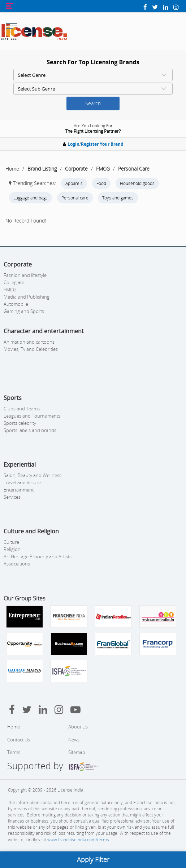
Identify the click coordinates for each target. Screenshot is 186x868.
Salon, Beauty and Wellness (33, 475)
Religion (12, 549)
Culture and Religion (31, 531)
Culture (11, 542)
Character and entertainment (44, 331)
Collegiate (14, 282)
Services (12, 497)
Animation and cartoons (29, 342)
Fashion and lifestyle (25, 275)
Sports (13, 398)
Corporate (76, 169)
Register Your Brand (102, 144)
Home (12, 169)
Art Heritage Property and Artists (38, 556)
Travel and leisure (22, 483)
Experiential (20, 464)
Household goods (137, 183)
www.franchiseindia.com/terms (78, 840)
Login (73, 144)
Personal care (75, 198)
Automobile (16, 304)
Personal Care (134, 169)
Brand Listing (42, 169)
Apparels (74, 183)
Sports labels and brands (30, 430)
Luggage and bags (31, 198)
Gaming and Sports (24, 311)
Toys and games (118, 198)
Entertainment (19, 490)
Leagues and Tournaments (32, 416)
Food (101, 183)
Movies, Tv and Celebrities (31, 349)
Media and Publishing (27, 297)
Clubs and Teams (22, 409)
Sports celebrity (20, 423)
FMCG (103, 169)
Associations (17, 564)
